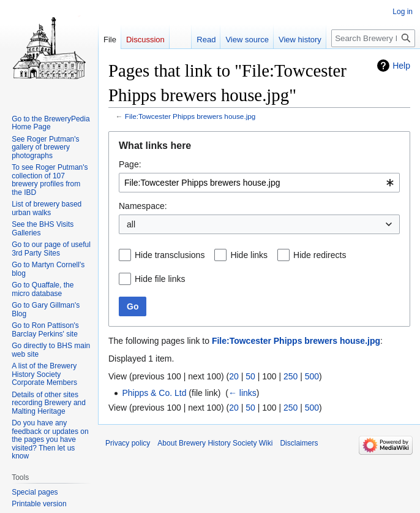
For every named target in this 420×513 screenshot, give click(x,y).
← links (242, 393)
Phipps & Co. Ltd (154, 393)
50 (250, 376)
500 (312, 376)
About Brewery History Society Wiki (215, 443)
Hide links (249, 255)
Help (401, 66)
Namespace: (143, 206)
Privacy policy (128, 443)
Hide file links (160, 279)
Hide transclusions (170, 255)
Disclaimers (299, 443)
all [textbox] (131, 224)
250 (291, 376)
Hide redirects (320, 255)
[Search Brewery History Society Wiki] (373, 38)
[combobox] (259, 183)
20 (234, 376)
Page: (130, 164)
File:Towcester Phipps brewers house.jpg (190, 116)
